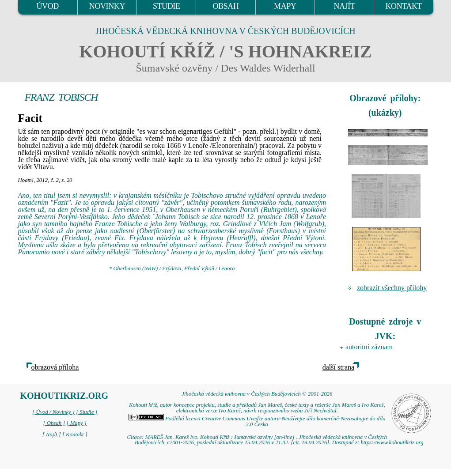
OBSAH (225, 6)
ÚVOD (47, 6)
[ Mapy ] (76, 423)
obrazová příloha (55, 367)
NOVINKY (107, 6)
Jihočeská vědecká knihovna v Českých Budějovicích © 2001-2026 (257, 394)
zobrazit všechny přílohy (392, 288)
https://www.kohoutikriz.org (392, 442)
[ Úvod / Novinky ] (53, 412)
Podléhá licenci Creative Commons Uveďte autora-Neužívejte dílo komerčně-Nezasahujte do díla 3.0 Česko (257, 421)
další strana (338, 367)
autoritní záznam (369, 347)
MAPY (285, 6)
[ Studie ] (87, 412)
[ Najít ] (52, 434)
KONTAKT (404, 6)
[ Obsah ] (54, 423)
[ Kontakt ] (75, 434)
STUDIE (167, 6)
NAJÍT (345, 6)
